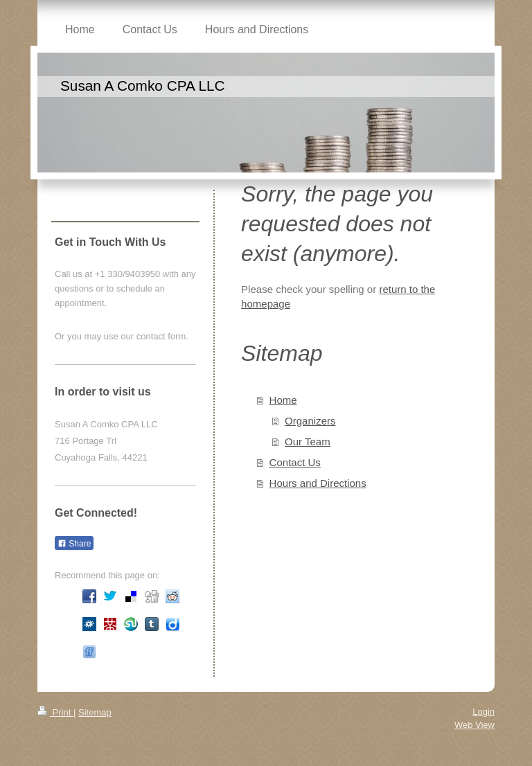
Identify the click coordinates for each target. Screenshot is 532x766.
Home (283, 400)
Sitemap (95, 712)
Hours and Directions (318, 483)
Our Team (308, 442)
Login (484, 712)
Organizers (310, 421)
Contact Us (295, 462)
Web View (475, 725)
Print (55, 712)
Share (74, 544)
